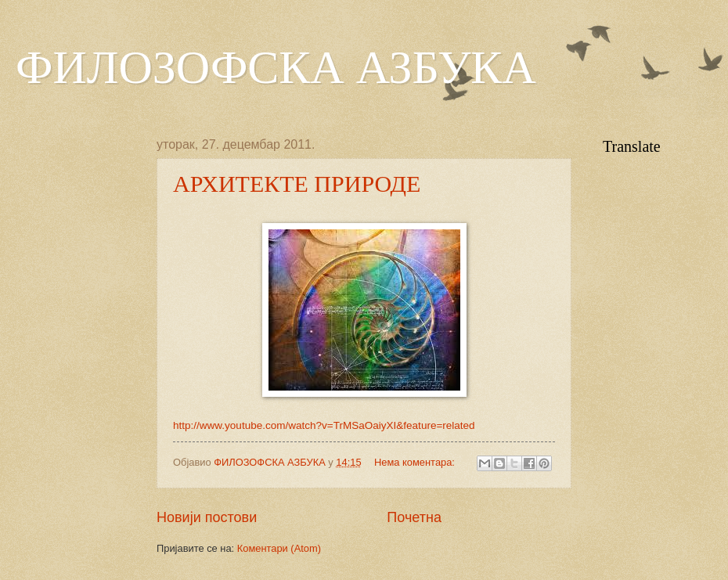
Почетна (414, 517)
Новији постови (207, 517)
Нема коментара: (416, 462)
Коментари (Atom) (279, 548)
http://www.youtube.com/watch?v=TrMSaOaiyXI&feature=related (324, 425)
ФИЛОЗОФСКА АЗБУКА (276, 67)
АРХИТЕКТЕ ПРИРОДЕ (297, 184)
